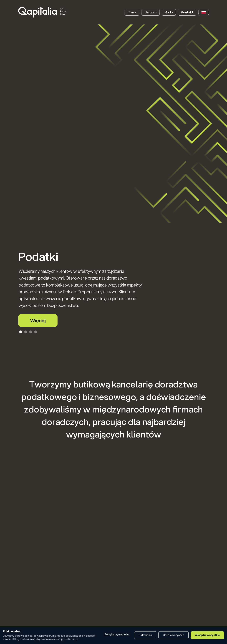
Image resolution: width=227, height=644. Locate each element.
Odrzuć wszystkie (174, 635)
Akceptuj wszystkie (207, 635)
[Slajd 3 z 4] (31, 332)
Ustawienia (145, 635)
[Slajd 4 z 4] (36, 332)
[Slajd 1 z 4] (21, 332)
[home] (42, 12)
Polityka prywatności (117, 635)
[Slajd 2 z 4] (26, 332)
